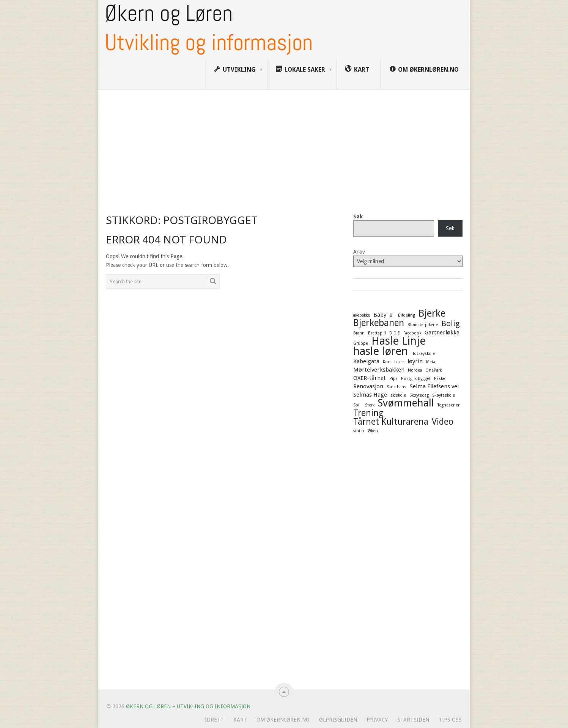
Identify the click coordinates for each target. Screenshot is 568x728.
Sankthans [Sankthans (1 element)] (396, 387)
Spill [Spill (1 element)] (357, 405)
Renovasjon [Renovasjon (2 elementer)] (368, 386)
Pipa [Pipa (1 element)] (393, 379)
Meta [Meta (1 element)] (431, 362)
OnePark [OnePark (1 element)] (433, 370)
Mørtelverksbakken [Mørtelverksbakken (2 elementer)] (379, 370)
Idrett (214, 720)
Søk (358, 217)
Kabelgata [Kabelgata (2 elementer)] (366, 361)
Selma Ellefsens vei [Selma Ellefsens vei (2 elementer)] (434, 386)
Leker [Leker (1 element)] (399, 362)
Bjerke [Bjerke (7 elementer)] (432, 313)
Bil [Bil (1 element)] (392, 315)
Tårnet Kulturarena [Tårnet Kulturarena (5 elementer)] (391, 422)
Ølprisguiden (338, 720)
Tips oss (450, 720)
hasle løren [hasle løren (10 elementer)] (381, 351)
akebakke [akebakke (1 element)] (362, 315)
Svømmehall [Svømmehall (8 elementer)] (406, 403)
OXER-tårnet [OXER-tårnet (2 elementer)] (370, 378)
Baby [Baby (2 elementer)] (380, 315)
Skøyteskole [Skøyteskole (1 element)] (444, 395)
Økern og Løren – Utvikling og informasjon (188, 706)
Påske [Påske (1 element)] (440, 379)
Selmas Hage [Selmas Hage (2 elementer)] (370, 395)
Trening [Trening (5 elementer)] (368, 413)
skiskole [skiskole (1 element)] (398, 395)
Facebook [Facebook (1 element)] (412, 333)
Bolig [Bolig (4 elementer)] (451, 323)
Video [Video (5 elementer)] (443, 422)
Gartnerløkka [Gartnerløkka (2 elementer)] (442, 333)
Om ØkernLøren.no (283, 720)
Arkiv (359, 252)
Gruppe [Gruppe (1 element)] (361, 343)
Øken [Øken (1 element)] (373, 431)
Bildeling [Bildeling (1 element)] (407, 315)
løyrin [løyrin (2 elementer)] (415, 361)
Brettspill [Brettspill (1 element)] (377, 333)
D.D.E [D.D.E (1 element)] (395, 333)
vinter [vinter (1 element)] (359, 431)
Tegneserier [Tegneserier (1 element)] (448, 405)
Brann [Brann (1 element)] (359, 333)
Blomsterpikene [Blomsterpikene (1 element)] (423, 325)
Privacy (377, 720)
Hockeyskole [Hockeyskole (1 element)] (423, 354)
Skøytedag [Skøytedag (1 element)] (419, 395)
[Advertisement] (284, 147)
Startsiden (413, 720)
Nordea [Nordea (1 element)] (415, 370)
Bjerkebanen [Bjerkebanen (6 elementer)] (379, 323)
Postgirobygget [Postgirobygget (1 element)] (416, 379)
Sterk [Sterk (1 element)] (370, 405)
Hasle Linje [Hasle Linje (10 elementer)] (399, 341)
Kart (240, 720)
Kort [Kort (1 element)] (387, 362)
